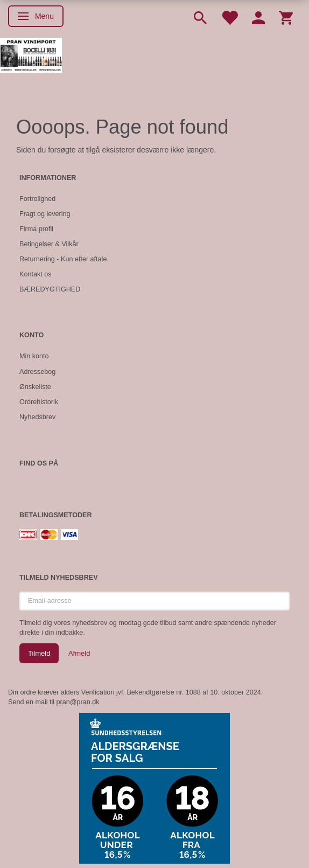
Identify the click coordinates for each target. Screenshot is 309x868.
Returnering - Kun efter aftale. (64, 259)
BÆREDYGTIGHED (50, 289)
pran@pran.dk (78, 702)
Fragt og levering (45, 214)
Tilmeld (39, 653)
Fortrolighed (37, 199)
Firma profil (36, 229)
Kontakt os (36, 274)
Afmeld (79, 653)
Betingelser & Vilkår (49, 244)
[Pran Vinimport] (31, 60)
